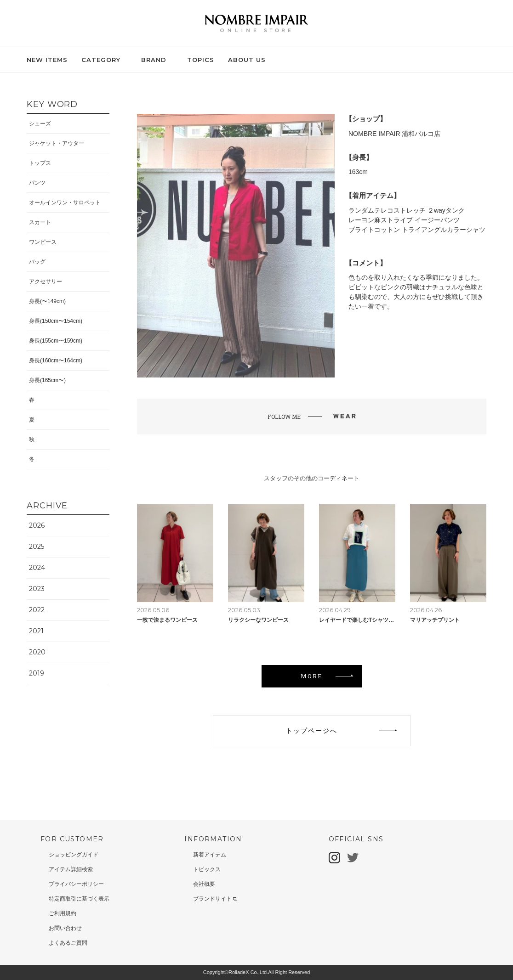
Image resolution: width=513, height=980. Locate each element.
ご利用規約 (63, 913)
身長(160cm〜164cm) (56, 360)
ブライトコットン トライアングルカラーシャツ (417, 230)
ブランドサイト (215, 899)
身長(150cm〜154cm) (56, 321)
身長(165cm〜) (47, 380)
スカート (40, 222)
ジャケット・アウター (57, 143)
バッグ (37, 262)
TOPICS (201, 60)
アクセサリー (46, 282)
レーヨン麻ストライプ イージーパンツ (404, 220)
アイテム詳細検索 (71, 869)
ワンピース (43, 242)
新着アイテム (210, 855)
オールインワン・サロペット (65, 203)
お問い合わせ (65, 928)
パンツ (37, 183)
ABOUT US (247, 60)
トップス (40, 163)
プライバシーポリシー (76, 884)
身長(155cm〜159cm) (56, 341)
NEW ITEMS (47, 60)
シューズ (40, 124)
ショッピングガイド (74, 855)
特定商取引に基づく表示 (79, 899)
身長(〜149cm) (47, 301)
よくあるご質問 (68, 943)
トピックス (207, 869)
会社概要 (204, 884)
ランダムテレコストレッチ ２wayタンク (407, 210)
